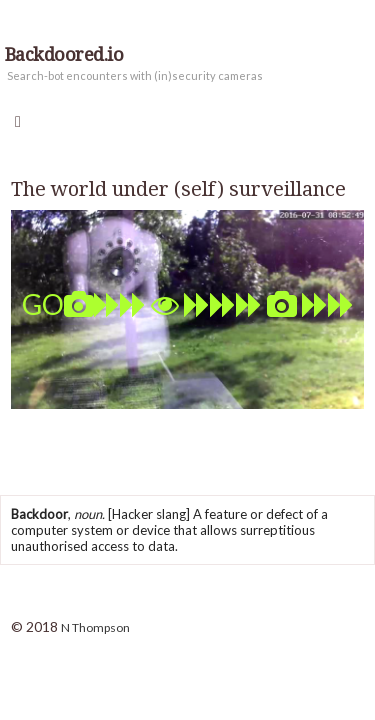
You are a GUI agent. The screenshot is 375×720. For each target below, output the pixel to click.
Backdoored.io (64, 55)
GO (188, 304)
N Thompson (95, 627)
